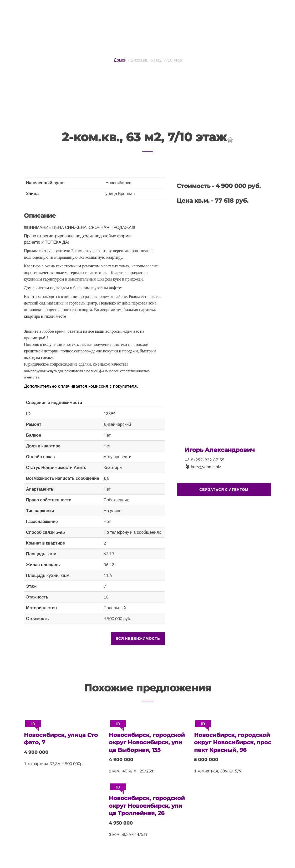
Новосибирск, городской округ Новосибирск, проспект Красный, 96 (232, 742)
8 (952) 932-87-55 (208, 460)
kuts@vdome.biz (206, 467)
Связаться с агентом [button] (224, 489)
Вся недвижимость (138, 638)
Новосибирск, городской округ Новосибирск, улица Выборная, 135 (146, 742)
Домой (120, 60)
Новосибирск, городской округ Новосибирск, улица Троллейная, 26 (146, 804)
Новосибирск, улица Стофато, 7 (61, 739)
